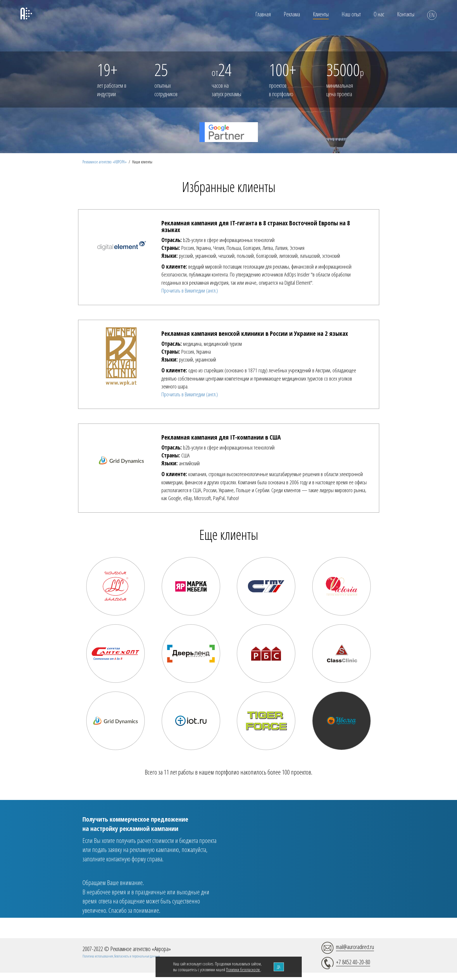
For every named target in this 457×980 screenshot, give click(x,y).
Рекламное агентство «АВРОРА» (105, 162)
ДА (279, 967)
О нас (379, 14)
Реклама (292, 14)
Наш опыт (351, 14)
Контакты (406, 14)
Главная (263, 14)
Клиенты (321, 14)
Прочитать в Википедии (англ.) (190, 291)
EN (432, 15)
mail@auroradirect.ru (355, 947)
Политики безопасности (243, 970)
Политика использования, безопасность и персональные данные (121, 956)
